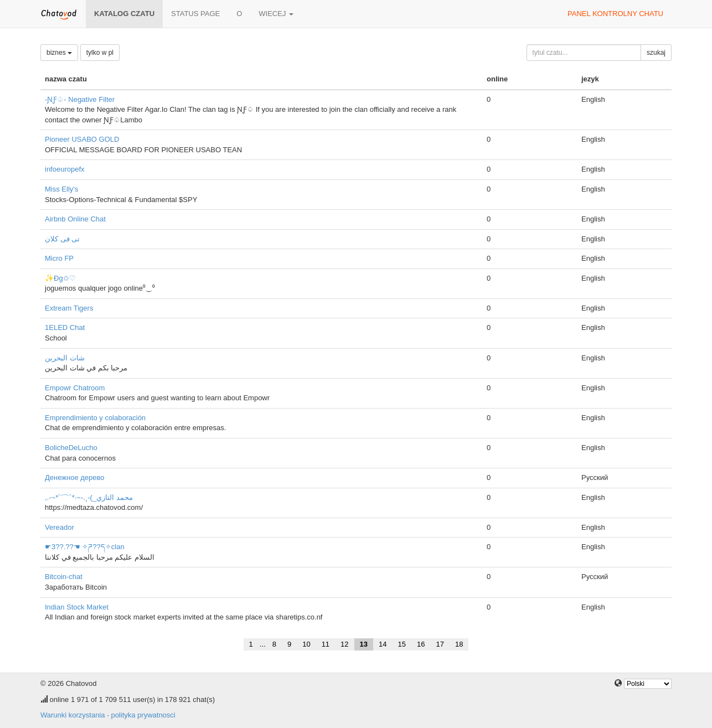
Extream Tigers (69, 308)
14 (383, 644)
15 (402, 644)
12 (344, 644)
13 (364, 644)
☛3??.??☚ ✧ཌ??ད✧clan (85, 547)
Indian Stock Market (77, 607)
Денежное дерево (75, 477)
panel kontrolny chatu (615, 14)
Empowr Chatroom (75, 388)
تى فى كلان (62, 239)
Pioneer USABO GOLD (82, 139)
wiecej (276, 14)
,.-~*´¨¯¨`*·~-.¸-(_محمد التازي (89, 497)
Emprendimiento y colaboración (95, 418)
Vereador (60, 527)
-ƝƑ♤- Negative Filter (80, 99)
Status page (195, 14)
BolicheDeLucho (71, 448)
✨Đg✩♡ (60, 278)
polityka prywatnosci (143, 715)
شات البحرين (65, 358)
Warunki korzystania (73, 715)
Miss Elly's (61, 189)
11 (326, 644)
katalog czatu (124, 14)
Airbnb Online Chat (75, 219)
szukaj (656, 53)
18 (459, 644)
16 (421, 644)
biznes (59, 53)
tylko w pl (100, 53)
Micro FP (59, 258)
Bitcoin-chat (64, 577)
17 (440, 644)
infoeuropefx (65, 169)
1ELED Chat (65, 327)
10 (306, 644)
